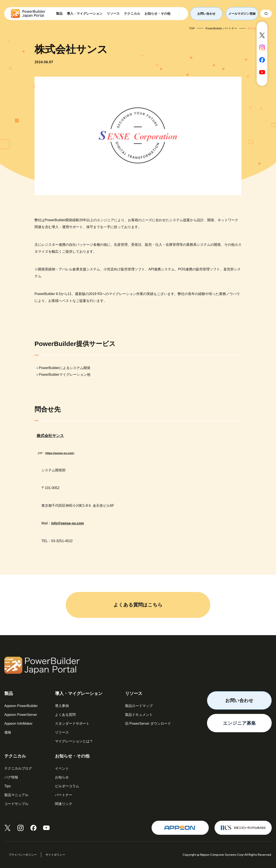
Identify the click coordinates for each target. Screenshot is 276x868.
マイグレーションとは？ (74, 741)
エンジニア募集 (239, 723)
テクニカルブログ (18, 768)
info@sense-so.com (67, 523)
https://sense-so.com (59, 453)
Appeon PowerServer (21, 715)
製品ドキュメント (139, 715)
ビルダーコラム (67, 786)
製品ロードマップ (139, 706)
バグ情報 (11, 777)
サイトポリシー (55, 855)
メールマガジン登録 (242, 14)
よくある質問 (65, 715)
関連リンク (64, 804)
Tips (8, 786)
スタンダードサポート (72, 724)
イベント (62, 768)
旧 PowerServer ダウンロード (148, 724)
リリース (62, 732)
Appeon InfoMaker (18, 724)
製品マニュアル (16, 795)
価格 (8, 732)
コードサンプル (16, 804)
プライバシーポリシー (23, 855)
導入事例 (62, 706)
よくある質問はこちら (138, 605)
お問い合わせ (206, 14)
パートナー (64, 795)
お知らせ (62, 777)
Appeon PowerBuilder (21, 706)
